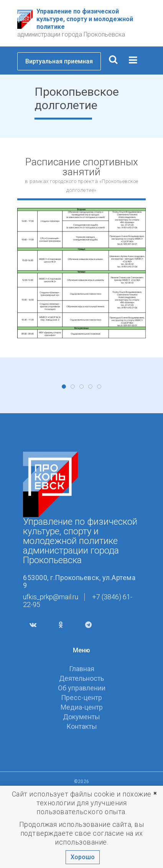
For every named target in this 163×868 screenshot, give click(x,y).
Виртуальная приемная (59, 61)
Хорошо (83, 857)
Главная (82, 746)
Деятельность (81, 755)
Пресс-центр (81, 774)
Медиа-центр (82, 784)
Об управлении (82, 765)
